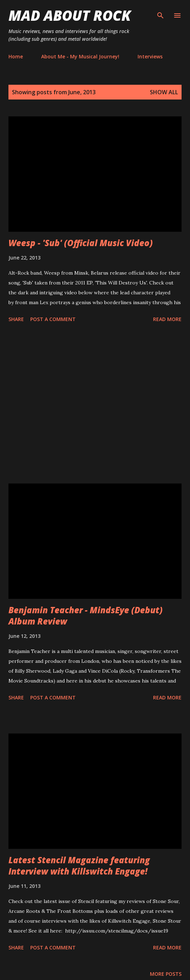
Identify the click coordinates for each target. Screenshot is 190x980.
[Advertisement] (95, 404)
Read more (167, 319)
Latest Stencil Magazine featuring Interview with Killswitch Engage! (79, 866)
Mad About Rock (70, 15)
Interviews (150, 56)
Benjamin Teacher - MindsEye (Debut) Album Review (85, 616)
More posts (166, 974)
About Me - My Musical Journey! (80, 56)
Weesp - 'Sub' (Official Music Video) (81, 243)
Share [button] (16, 319)
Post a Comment (53, 319)
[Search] (160, 13)
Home (16, 56)
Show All (164, 92)
